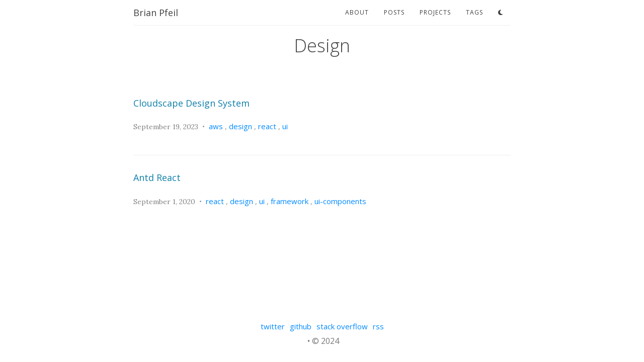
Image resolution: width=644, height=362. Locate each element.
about (357, 12)
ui (285, 126)
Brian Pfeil (156, 13)
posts (394, 12)
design (240, 126)
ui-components (340, 201)
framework (290, 201)
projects (435, 12)
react (267, 126)
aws (216, 126)
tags (474, 12)
